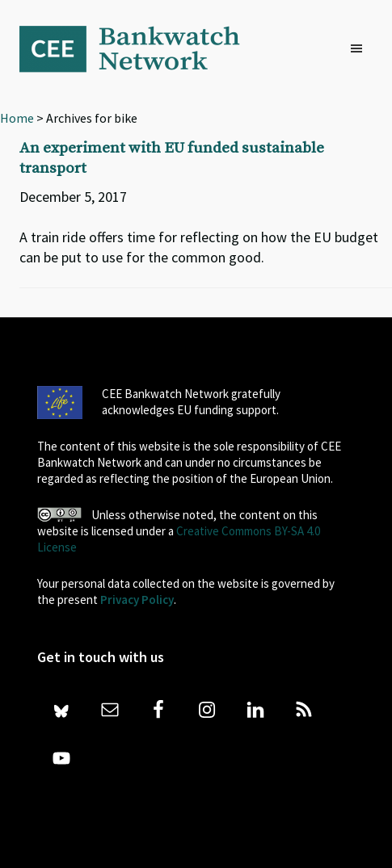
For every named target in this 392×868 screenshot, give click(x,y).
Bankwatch (141, 48)
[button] (360, 49)
